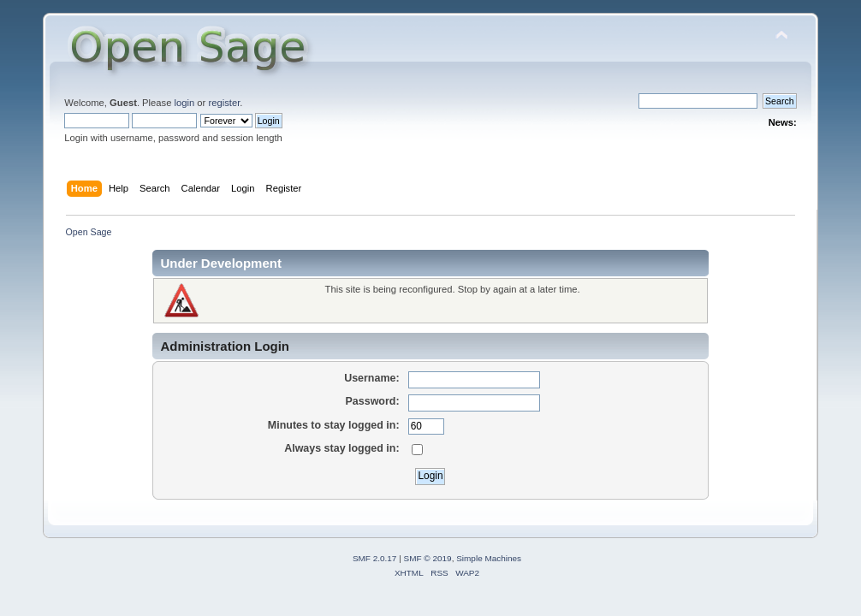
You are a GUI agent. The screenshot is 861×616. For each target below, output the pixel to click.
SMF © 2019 (428, 558)
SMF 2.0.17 (375, 558)
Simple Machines (489, 558)
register (224, 103)
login (185, 103)
